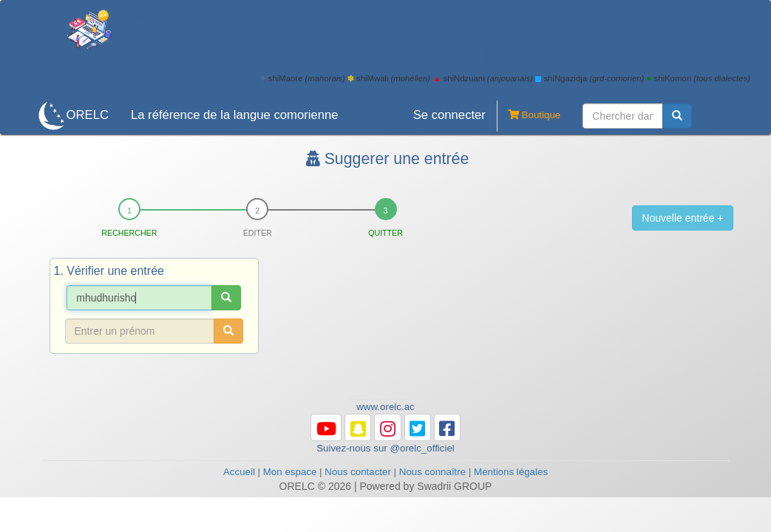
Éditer (258, 233)
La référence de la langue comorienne (235, 115)
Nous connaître (432, 472)
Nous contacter (358, 472)
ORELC (88, 115)
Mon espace (290, 472)
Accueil (239, 472)
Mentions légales (511, 472)
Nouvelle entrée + (682, 218)
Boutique (529, 116)
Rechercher (129, 233)
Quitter (385, 233)
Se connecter (449, 115)
